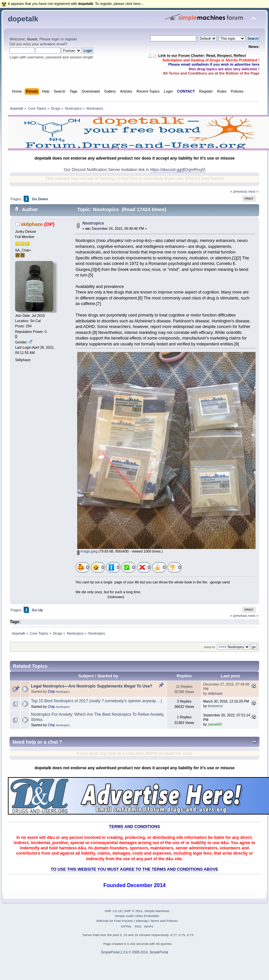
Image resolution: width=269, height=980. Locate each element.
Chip (51, 691)
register (71, 39)
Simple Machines (157, 911)
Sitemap (142, 921)
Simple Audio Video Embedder (137, 916)
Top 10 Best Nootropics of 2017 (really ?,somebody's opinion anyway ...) (96, 701)
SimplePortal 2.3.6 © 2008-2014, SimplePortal (134, 952)
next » (253, 191)
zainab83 (215, 724)
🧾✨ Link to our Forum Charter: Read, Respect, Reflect (197, 55)
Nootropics (93, 223)
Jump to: (210, 647)
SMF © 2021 (133, 911)
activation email (52, 44)
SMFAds (102, 921)
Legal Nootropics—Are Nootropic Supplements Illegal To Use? (92, 686)
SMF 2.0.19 (113, 911)
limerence (215, 706)
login (56, 39)
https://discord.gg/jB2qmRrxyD (178, 170)
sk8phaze (32, 224)
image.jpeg (87, 551)
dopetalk (23, 19)
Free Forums (124, 921)
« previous (239, 191)
